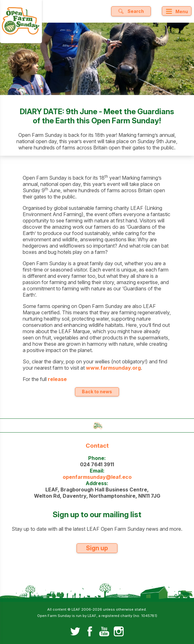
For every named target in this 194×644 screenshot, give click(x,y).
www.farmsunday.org (113, 368)
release (57, 379)
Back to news (97, 392)
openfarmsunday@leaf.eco (97, 477)
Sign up (97, 548)
